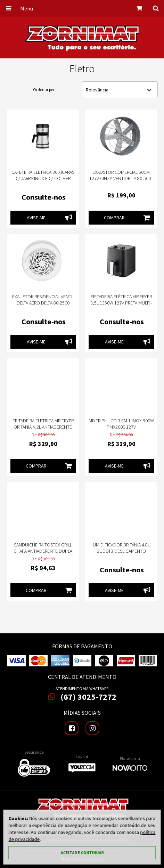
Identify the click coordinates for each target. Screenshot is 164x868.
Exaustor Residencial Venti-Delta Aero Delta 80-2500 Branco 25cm (43, 303)
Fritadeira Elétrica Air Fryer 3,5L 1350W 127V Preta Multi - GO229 (121, 303)
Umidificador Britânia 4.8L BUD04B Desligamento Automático (121, 551)
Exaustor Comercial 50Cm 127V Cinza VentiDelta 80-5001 (121, 175)
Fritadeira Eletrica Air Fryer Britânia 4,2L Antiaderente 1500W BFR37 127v (43, 427)
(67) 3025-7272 (82, 697)
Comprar (129, 218)
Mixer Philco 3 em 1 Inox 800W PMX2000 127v (121, 424)
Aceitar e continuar (82, 853)
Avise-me (51, 218)
